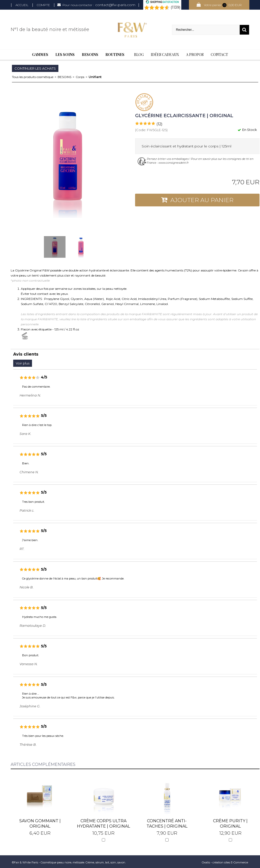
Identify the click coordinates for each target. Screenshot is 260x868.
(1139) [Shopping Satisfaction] (175, 7)
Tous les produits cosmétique (33, 77)
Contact (219, 55)
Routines (115, 55)
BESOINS (64, 77)
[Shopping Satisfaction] (162, 3)
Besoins (90, 55)
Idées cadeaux (165, 55)
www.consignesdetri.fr (174, 163)
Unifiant (95, 77)
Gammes (40, 55)
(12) (159, 124)
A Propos (195, 55)
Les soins (65, 55)
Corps (80, 77)
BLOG (139, 55)
